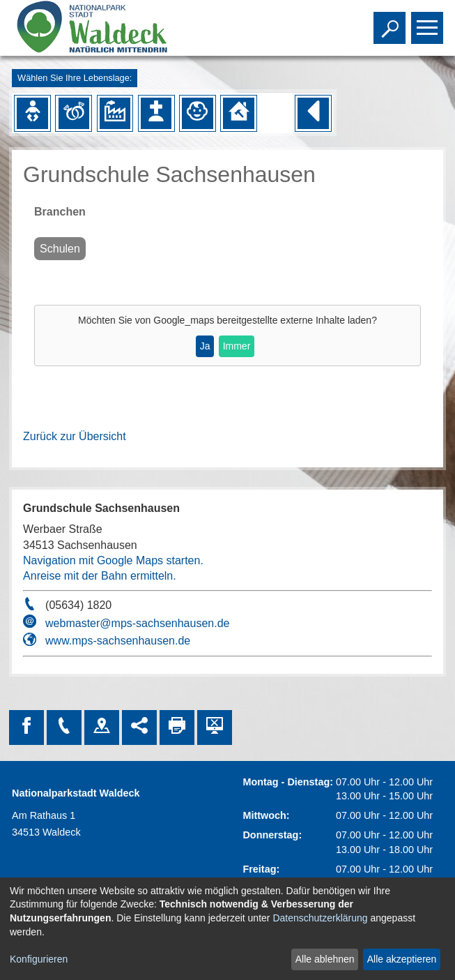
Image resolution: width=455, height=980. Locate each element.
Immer (237, 346)
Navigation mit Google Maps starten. (113, 560)
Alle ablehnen (325, 959)
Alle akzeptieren (402, 959)
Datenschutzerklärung (320, 918)
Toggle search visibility (391, 22)
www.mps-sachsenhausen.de (118, 641)
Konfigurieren (39, 959)
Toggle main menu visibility (429, 22)
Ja (205, 346)
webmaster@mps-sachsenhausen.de (137, 623)
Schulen (60, 249)
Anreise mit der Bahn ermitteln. (100, 576)
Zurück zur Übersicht (75, 436)
